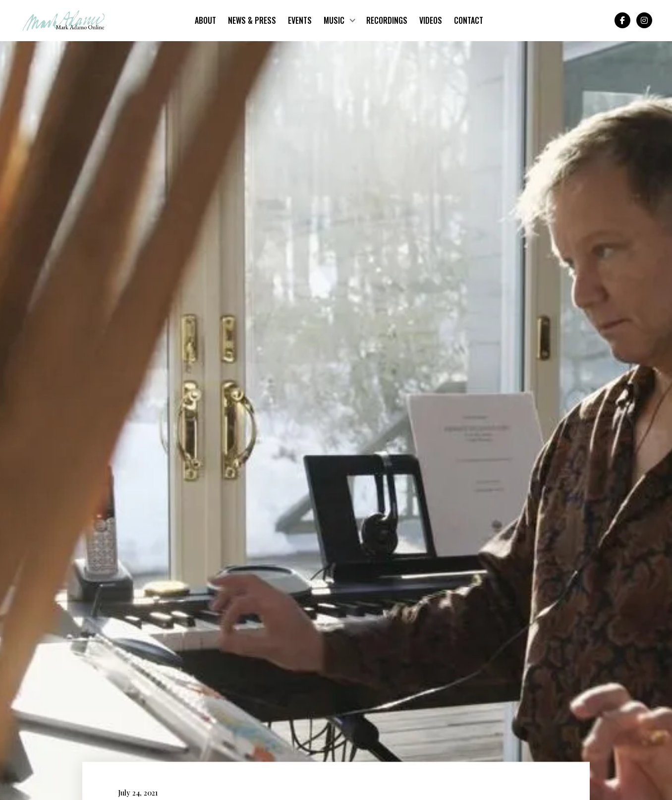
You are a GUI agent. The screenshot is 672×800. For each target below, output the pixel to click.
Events (300, 20)
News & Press (252, 20)
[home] (64, 21)
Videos (431, 20)
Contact (469, 20)
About (205, 20)
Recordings (387, 20)
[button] (339, 21)
